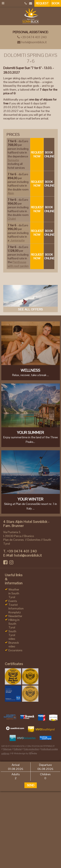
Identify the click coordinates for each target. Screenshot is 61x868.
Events (13, 601)
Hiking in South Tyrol (14, 624)
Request (42, 3)
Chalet (12, 219)
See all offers (31, 309)
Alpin (11, 193)
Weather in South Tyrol (14, 593)
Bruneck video (14, 644)
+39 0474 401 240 (32, 37)
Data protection (31, 749)
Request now (37, 154)
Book (56, 3)
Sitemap (7, 749)
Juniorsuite (17, 240)
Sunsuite (13, 160)
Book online (49, 154)
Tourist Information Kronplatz (16, 608)
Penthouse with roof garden (18, 264)
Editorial (18, 749)
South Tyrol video (12, 635)
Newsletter (15, 616)
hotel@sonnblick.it (32, 42)
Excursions (15, 650)
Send (31, 785)
